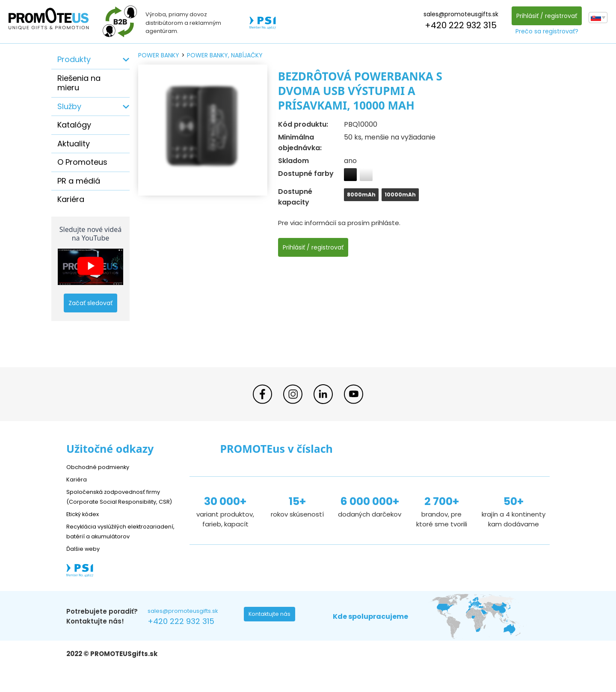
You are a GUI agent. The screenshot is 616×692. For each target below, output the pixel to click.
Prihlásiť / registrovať (545, 16)
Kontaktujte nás (272, 636)
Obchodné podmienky (102, 467)
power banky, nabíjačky (225, 55)
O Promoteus (82, 162)
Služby (69, 106)
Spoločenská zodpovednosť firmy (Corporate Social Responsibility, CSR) (120, 501)
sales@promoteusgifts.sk (459, 14)
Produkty (74, 59)
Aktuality (74, 144)
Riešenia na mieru (79, 83)
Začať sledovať (90, 303)
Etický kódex (85, 523)
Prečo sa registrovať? (545, 31)
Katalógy (74, 125)
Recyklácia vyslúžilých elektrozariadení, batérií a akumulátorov (107, 545)
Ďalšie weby (85, 568)
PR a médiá (79, 181)
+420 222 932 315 (459, 25)
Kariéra (71, 199)
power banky (159, 55)
